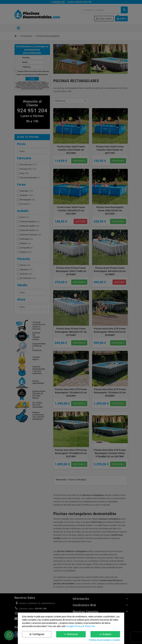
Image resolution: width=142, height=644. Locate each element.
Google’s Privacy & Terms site (80, 626)
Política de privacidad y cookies (104, 640)
